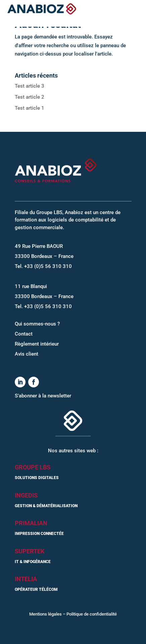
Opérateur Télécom (36, 589)
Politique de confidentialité (92, 614)
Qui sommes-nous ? (37, 324)
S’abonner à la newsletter (43, 396)
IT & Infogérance (33, 562)
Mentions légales (45, 614)
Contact (24, 334)
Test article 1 (30, 108)
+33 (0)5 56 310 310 (48, 266)
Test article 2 (30, 97)
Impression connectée (39, 534)
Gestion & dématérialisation (46, 506)
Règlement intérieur (37, 344)
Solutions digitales (37, 478)
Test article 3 (30, 86)
